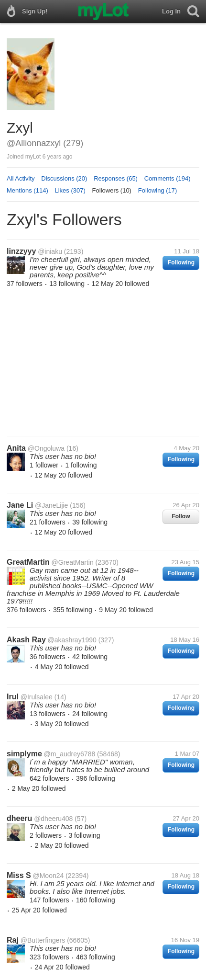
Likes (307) (70, 190)
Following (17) (158, 190)
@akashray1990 (72, 640)
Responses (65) (116, 178)
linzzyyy (21, 251)
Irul (13, 697)
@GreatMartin (73, 562)
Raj (13, 940)
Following (181, 262)
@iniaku (50, 251)
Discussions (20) (64, 178)
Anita (16, 448)
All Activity (21, 178)
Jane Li (20, 505)
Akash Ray (26, 640)
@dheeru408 (53, 819)
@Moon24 (48, 876)
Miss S (19, 875)
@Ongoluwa (46, 448)
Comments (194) (168, 178)
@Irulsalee (37, 697)
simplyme (24, 754)
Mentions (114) (27, 190)
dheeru (19, 818)
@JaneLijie (51, 505)
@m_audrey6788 (70, 754)
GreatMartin (28, 562)
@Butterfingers (43, 940)
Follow (181, 516)
